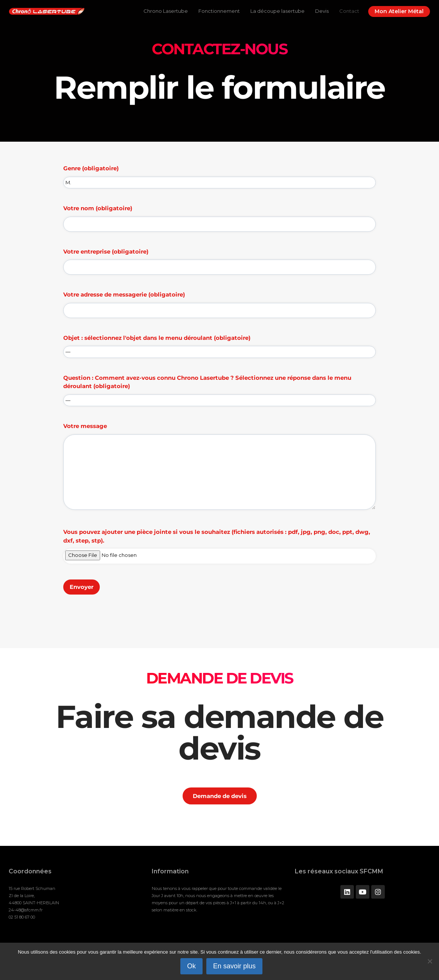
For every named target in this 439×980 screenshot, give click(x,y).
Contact (349, 11)
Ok (191, 966)
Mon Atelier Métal (399, 11)
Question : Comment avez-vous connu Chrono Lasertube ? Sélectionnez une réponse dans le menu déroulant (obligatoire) (219, 389)
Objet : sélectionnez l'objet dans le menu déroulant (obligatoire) (219, 345)
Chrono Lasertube (166, 11)
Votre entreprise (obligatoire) (219, 259)
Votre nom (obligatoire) (219, 216)
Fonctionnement (219, 11)
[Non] (430, 961)
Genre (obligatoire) (219, 175)
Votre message (219, 469)
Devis (322, 11)
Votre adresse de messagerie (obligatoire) (219, 302)
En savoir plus (234, 966)
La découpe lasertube (277, 11)
